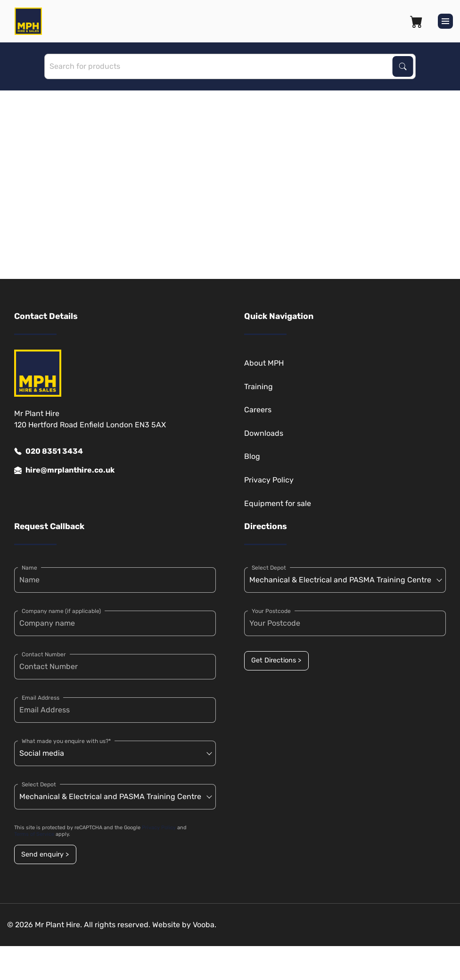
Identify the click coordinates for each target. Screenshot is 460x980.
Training (259, 387)
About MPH (264, 363)
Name (29, 568)
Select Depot (39, 784)
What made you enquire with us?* (66, 741)
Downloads (264, 433)
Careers (258, 410)
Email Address (41, 698)
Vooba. (205, 925)
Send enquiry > (45, 854)
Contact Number (44, 654)
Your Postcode (271, 611)
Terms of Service (34, 834)
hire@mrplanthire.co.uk (64, 470)
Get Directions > (276, 660)
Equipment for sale (278, 503)
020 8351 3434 (49, 451)
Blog (252, 456)
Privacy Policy (269, 480)
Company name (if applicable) (61, 611)
